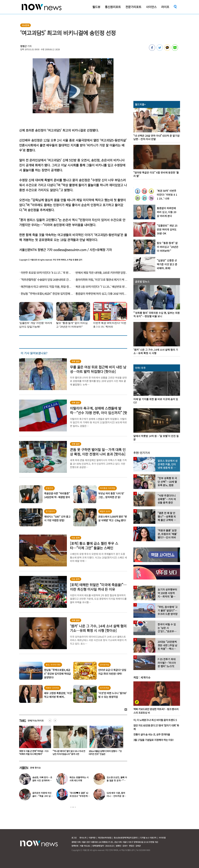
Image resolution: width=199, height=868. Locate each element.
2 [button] (73, 807)
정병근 (23, 46)
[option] (35, 742)
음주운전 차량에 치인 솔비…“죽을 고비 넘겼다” (42, 796)
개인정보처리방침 (105, 838)
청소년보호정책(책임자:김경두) (126, 838)
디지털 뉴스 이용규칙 (148, 838)
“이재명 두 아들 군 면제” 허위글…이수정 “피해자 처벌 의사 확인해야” (34, 753)
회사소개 (83, 838)
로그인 (74, 838)
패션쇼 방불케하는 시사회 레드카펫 (79, 779)
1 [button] (71, 807)
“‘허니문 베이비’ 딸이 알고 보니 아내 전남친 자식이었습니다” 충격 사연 (71, 753)
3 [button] (75, 807)
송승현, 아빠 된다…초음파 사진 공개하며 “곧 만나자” (42, 780)
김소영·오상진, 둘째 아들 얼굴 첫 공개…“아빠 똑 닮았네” (117, 780)
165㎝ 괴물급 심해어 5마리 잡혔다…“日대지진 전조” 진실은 (107, 753)
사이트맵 (162, 838)
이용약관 (92, 838)
